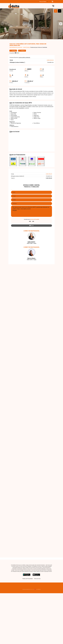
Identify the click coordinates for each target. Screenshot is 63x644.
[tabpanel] (31, 25)
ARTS (30, 105)
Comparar (22, 53)
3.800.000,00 (50, 62)
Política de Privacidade (28, 581)
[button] (52, 1)
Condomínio (20, 50)
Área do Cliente (43, 2)
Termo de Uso (37, 581)
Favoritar (13, 53)
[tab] (56, 11)
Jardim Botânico (27, 50)
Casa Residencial (13, 50)
